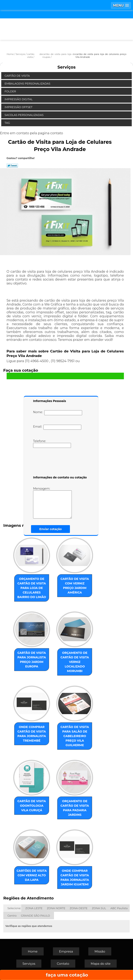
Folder (11, 91)
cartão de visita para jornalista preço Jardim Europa (32, 660)
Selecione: (14, 908)
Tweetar (12, 165)
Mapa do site (101, 964)
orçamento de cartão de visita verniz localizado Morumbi (75, 662)
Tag (8, 123)
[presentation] (59, 463)
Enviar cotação (50, 529)
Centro (12, 916)
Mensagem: (59, 503)
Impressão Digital (19, 99)
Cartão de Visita (17, 76)
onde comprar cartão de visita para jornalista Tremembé (32, 734)
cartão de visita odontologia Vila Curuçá (32, 806)
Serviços (67, 67)
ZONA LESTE (34, 908)
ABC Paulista (119, 908)
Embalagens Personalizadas (28, 83)
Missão (100, 951)
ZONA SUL (99, 908)
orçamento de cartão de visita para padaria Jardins (75, 808)
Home (33, 951)
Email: (57, 427)
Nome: (58, 413)
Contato (63, 964)
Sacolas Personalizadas (24, 115)
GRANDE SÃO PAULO (35, 916)
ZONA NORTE (56, 908)
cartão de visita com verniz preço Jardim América (75, 586)
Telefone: (52, 444)
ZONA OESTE (79, 908)
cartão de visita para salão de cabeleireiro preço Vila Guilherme (75, 736)
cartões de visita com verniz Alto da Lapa (32, 875)
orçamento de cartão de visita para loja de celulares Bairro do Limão (32, 588)
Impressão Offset (19, 107)
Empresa (66, 951)
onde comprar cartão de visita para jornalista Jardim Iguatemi (75, 878)
